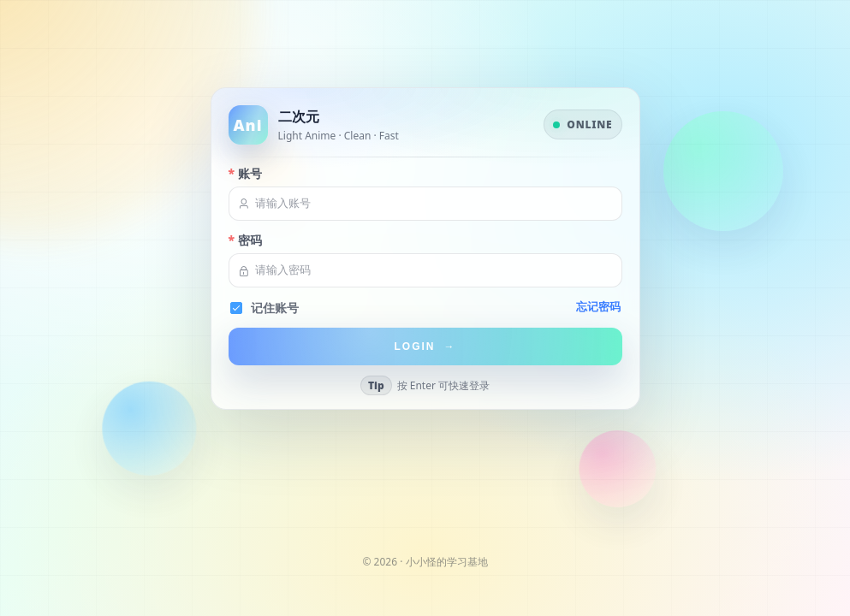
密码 (250, 241)
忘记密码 (598, 307)
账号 (250, 174)
